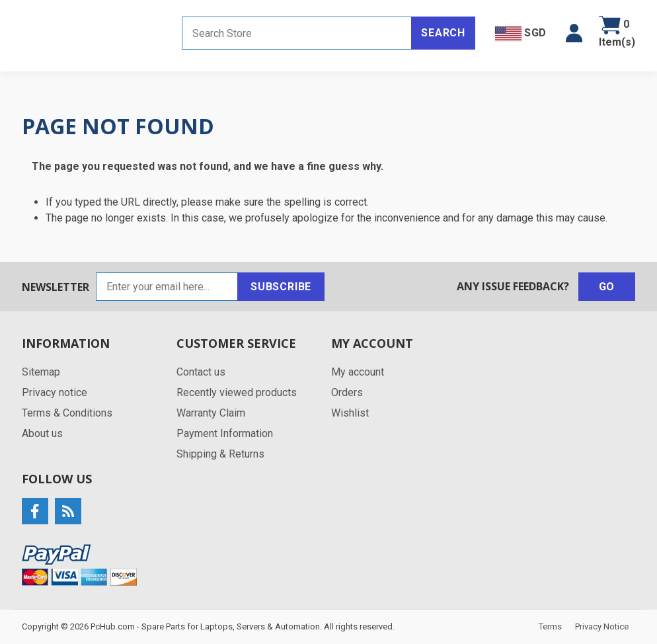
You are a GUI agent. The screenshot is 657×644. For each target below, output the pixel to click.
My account (358, 372)
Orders (347, 392)
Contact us (201, 372)
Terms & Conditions (67, 413)
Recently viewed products (237, 392)
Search (443, 33)
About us (42, 433)
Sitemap (41, 372)
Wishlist (350, 413)
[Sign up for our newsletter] (167, 287)
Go (607, 287)
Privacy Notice (602, 626)
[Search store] (297, 33)
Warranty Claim (211, 413)
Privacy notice (55, 392)
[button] (574, 33)
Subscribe (281, 287)
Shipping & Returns (220, 454)
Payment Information (225, 433)
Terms (550, 626)
